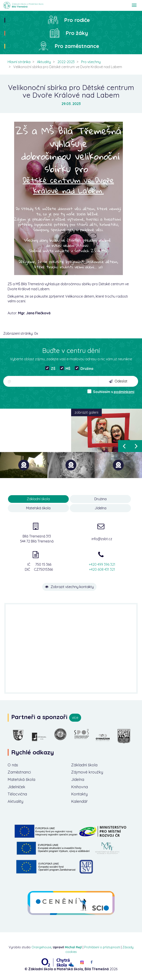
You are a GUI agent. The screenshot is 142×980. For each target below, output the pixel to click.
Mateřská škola (38, 508)
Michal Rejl (73, 947)
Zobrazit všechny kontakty (69, 587)
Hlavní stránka (19, 62)
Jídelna (100, 508)
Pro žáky (77, 33)
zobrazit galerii (86, 412)
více (75, 718)
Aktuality (44, 62)
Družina (84, 368)
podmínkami (124, 392)
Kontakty (79, 794)
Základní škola (84, 765)
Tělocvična (17, 794)
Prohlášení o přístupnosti (102, 947)
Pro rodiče (77, 20)
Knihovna (80, 787)
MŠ (65, 368)
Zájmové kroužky (87, 772)
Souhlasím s (111, 392)
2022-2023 (66, 62)
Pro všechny (91, 62)
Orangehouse (41, 947)
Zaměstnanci (20, 772)
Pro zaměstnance (77, 46)
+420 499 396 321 (102, 564)
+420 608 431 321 (102, 569)
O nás (13, 765)
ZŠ (50, 368)
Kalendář (79, 801)
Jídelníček (17, 787)
